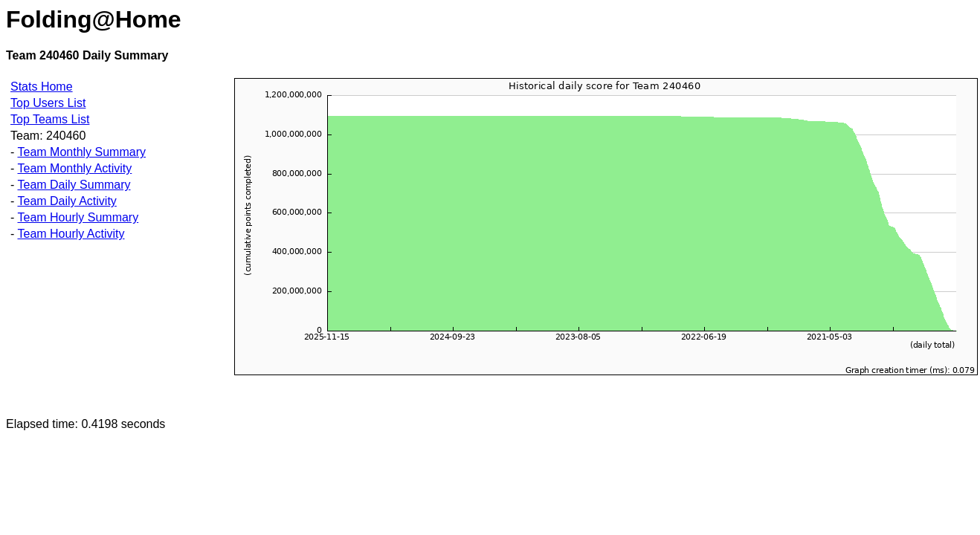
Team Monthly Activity (74, 168)
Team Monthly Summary (81, 152)
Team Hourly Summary (78, 217)
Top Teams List (50, 119)
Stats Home (42, 87)
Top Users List (48, 103)
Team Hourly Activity (71, 234)
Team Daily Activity (67, 201)
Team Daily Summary (74, 185)
